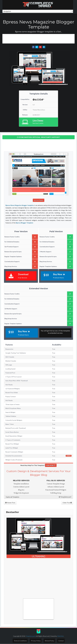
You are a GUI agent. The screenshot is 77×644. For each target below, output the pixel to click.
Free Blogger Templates (15, 620)
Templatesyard (65, 497)
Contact (61, 641)
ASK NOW (51, 465)
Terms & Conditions (20, 641)
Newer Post (10, 503)
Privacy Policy (36, 641)
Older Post (67, 503)
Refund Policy (49, 641)
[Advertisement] (39, 38)
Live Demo (38, 200)
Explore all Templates (13, 497)
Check (69, 456)
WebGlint (60, 636)
